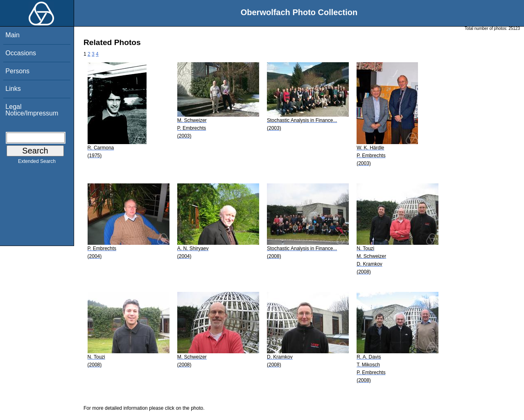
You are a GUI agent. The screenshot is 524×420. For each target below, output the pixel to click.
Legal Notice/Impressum (32, 110)
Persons (17, 71)
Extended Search (37, 163)
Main (12, 35)
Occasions (21, 53)
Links (13, 89)
